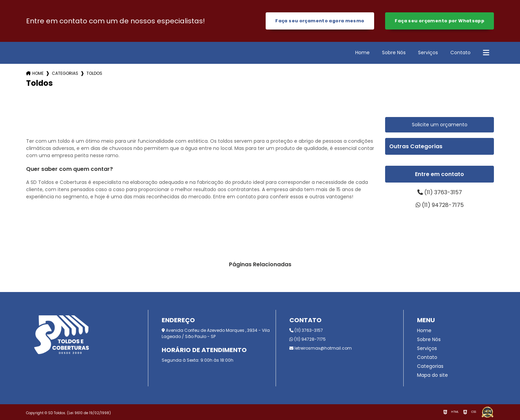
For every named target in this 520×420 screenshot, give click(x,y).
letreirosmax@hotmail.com (321, 348)
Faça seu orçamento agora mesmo (320, 21)
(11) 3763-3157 (440, 192)
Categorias (65, 73)
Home (362, 52)
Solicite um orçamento (440, 125)
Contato (460, 52)
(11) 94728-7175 (440, 205)
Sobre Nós (394, 52)
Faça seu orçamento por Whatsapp (440, 21)
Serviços (428, 52)
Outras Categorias (416, 146)
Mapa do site (432, 375)
